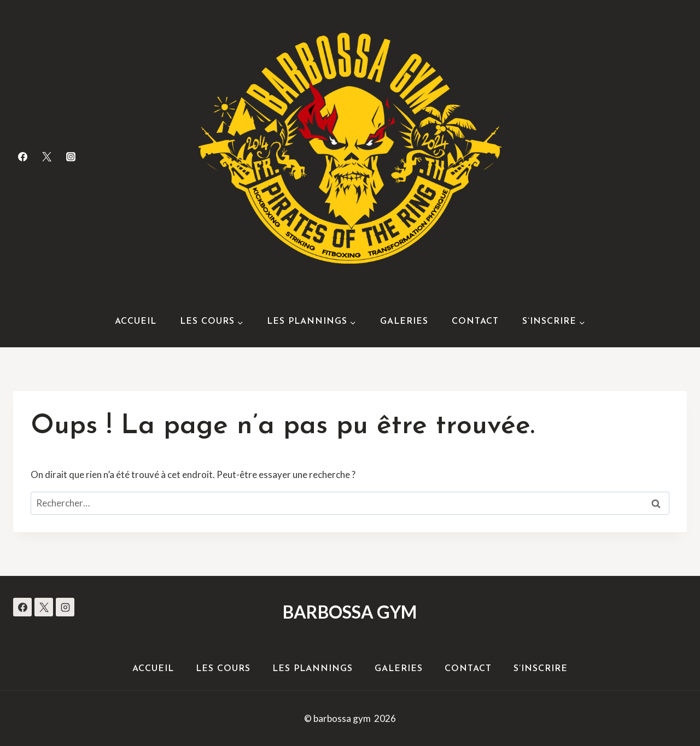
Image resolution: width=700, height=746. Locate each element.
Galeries (404, 322)
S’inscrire (541, 669)
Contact (475, 322)
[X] (44, 607)
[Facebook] (22, 156)
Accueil (136, 322)
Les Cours (223, 669)
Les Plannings (313, 669)
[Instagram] (71, 156)
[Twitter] (46, 156)
